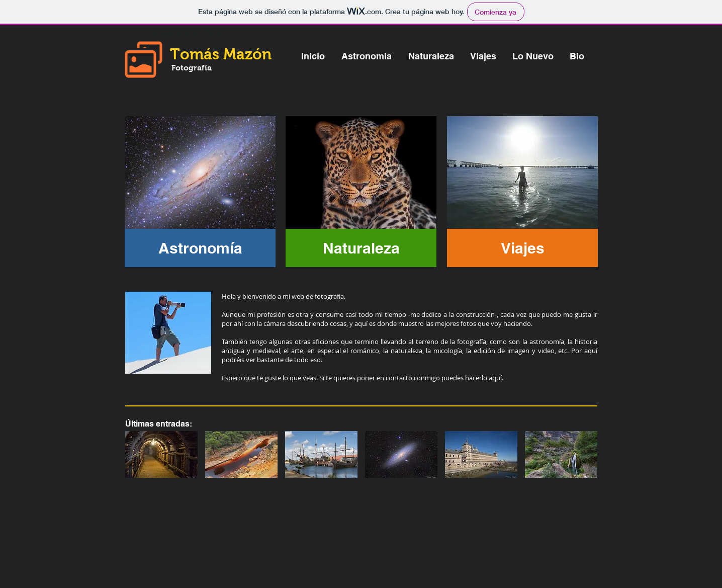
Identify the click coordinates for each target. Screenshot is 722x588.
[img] (161, 454)
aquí (495, 378)
